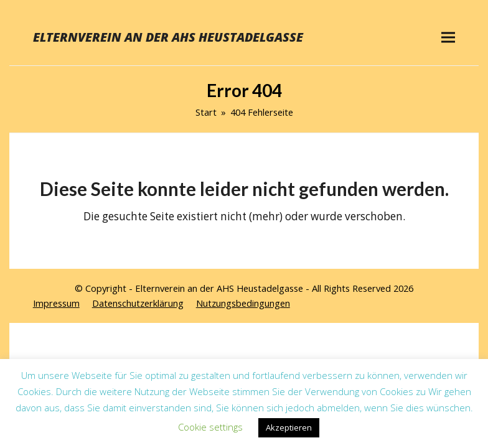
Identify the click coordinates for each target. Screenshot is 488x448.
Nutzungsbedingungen (243, 303)
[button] (448, 37)
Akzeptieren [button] (289, 427)
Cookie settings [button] (210, 427)
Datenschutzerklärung (138, 303)
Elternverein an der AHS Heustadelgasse (168, 37)
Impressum (56, 303)
